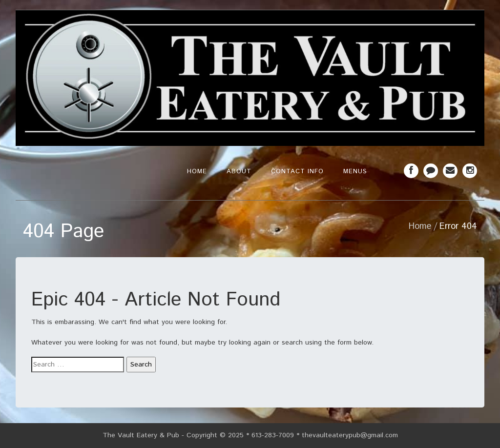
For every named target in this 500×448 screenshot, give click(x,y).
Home (197, 172)
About (239, 172)
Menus (355, 172)
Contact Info (297, 172)
